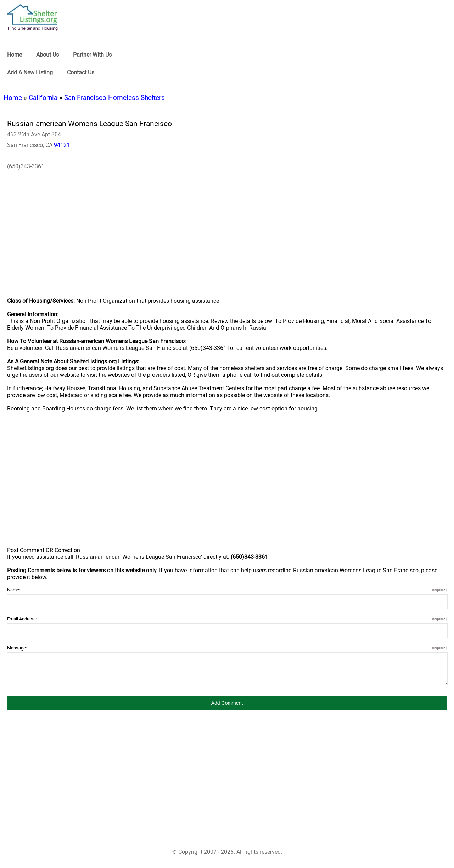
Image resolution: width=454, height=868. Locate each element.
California (43, 98)
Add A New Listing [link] (30, 72)
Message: (227, 648)
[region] (227, 239)
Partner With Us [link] (92, 55)
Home (13, 98)
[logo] (33, 18)
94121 (62, 145)
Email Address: (227, 619)
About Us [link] (47, 55)
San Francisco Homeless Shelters (114, 98)
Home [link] (15, 55)
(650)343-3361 (26, 166)
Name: (227, 590)
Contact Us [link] (81, 72)
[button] (227, 703)
